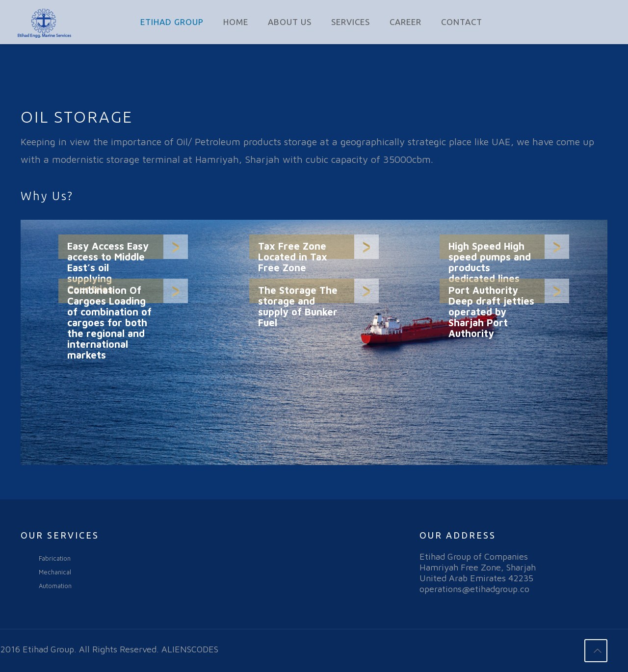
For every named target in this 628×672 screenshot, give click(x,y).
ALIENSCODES (190, 649)
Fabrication (55, 558)
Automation (55, 586)
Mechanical (55, 572)
